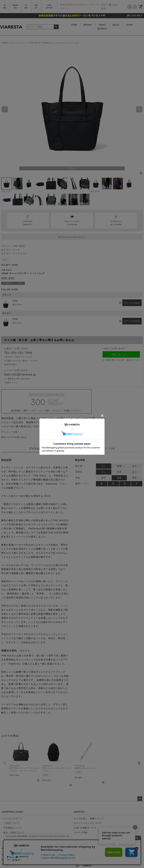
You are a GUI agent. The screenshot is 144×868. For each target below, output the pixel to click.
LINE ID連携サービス (85, 828)
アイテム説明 (37, 448)
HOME (5, 43)
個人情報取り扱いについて (16, 860)
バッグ (16, 250)
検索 (56, 27)
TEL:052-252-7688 (18, 353)
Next (139, 109)
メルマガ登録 (81, 832)
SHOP (129, 25)
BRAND (88, 25)
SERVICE (79, 812)
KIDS (26, 7)
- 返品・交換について (13, 832)
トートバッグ (20, 253)
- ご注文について (11, 823)
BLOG (116, 25)
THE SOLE (35, 43)
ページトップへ (140, 799)
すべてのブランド (19, 43)
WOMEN (15, 7)
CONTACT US (82, 848)
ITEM (74, 25)
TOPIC (102, 25)
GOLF (36, 7)
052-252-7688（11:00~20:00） (92, 855)
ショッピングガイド (12, 818)
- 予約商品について (12, 828)
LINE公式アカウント (121, 355)
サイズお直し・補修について (89, 818)
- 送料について (9, 837)
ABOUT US (8, 848)
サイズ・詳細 (107, 448)
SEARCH (102, 29)
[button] (5, 763)
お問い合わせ (82, 859)
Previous (5, 109)
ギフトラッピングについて (88, 823)
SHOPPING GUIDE (13, 812)
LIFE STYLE (49, 7)
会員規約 (6, 864)
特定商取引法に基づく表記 (16, 855)
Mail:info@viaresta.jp (20, 374)
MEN (5, 7)
